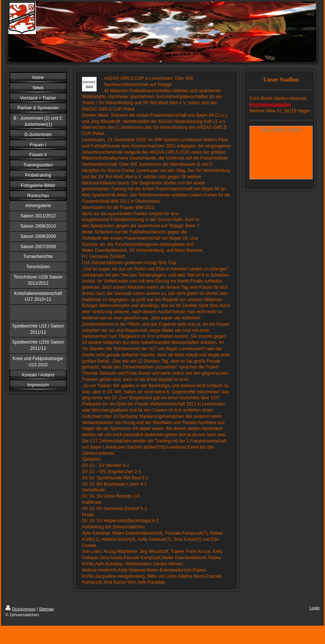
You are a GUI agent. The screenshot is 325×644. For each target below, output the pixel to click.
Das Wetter (273, 129)
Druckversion (20, 609)
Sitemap (46, 609)
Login (315, 608)
